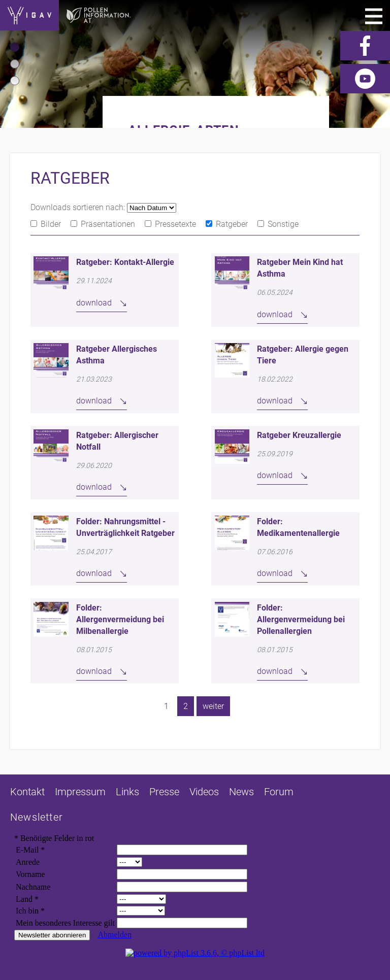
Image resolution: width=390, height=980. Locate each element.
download (94, 303)
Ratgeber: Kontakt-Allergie (125, 262)
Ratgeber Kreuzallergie (299, 435)
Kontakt (27, 792)
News (241, 792)
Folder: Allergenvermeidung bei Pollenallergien (301, 619)
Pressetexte (175, 224)
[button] (15, 47)
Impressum (80, 792)
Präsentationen (108, 224)
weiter (213, 706)
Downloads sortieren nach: (79, 207)
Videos (204, 792)
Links (127, 792)
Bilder (51, 224)
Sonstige (283, 224)
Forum (279, 792)
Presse (164, 792)
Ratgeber (232, 224)
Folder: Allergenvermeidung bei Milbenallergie (120, 619)
